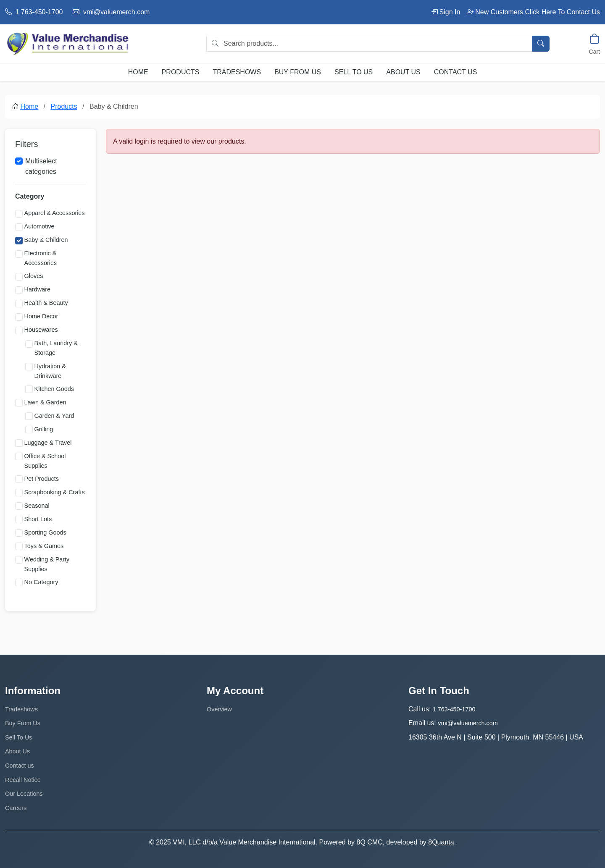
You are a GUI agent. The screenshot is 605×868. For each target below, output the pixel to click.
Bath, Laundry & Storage (56, 348)
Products (181, 72)
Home (138, 72)
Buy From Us (298, 72)
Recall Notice (23, 780)
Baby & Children (46, 240)
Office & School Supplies (45, 461)
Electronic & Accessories (41, 258)
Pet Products (42, 479)
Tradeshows (237, 72)
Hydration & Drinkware (50, 371)
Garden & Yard (54, 416)
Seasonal (37, 506)
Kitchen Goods (54, 389)
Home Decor (41, 316)
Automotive (39, 226)
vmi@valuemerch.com (111, 12)
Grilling (44, 429)
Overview (219, 709)
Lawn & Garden (45, 402)
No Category (41, 582)
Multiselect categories (41, 167)
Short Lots (38, 519)
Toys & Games (44, 546)
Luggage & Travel (48, 443)
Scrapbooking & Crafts (55, 492)
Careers (16, 808)
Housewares (41, 330)
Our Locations (24, 794)
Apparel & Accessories (55, 213)
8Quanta (441, 842)
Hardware (37, 289)
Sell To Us (354, 72)
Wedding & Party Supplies (47, 564)
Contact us (456, 72)
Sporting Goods (45, 532)
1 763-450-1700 (34, 12)
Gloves (34, 276)
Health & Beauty (46, 303)
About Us (403, 72)
